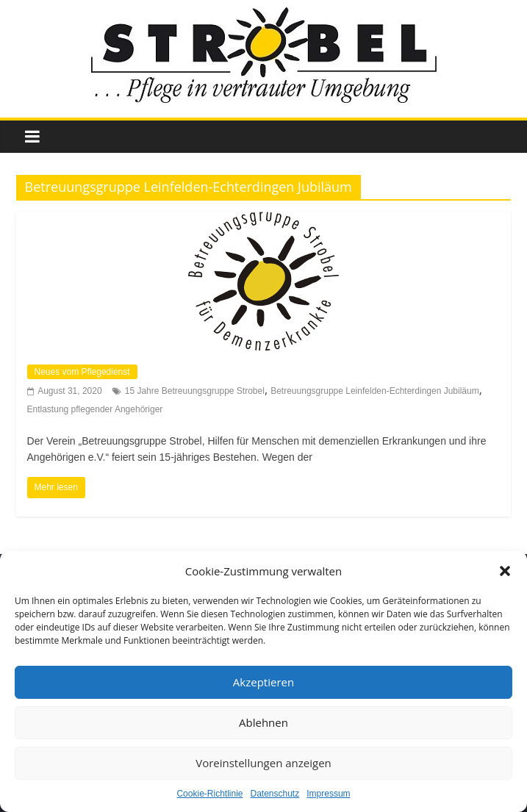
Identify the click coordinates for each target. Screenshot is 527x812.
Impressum (328, 794)
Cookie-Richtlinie (209, 794)
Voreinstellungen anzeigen (263, 763)
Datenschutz (275, 794)
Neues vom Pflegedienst (82, 372)
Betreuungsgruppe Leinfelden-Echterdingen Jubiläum (375, 391)
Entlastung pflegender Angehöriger (95, 409)
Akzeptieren (263, 682)
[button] (505, 571)
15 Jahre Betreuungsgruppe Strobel (195, 391)
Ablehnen (263, 722)
